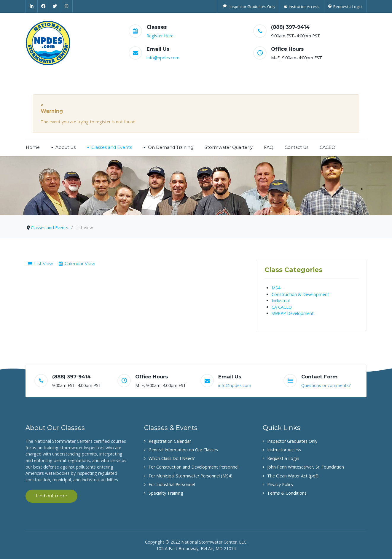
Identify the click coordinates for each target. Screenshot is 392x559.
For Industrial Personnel (172, 484)
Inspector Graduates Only (292, 441)
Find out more (51, 496)
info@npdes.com (163, 58)
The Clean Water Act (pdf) (293, 476)
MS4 (276, 288)
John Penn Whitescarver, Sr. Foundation (306, 467)
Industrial (281, 301)
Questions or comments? (326, 385)
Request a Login (283, 458)
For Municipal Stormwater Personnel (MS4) (191, 476)
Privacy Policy (280, 484)
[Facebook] (44, 6)
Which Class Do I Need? (172, 458)
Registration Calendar (170, 441)
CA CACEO (282, 307)
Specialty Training (166, 493)
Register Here (160, 36)
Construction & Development (300, 294)
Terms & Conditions (287, 493)
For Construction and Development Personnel (193, 467)
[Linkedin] (32, 6)
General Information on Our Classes (183, 450)
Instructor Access (284, 450)
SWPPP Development (293, 313)
